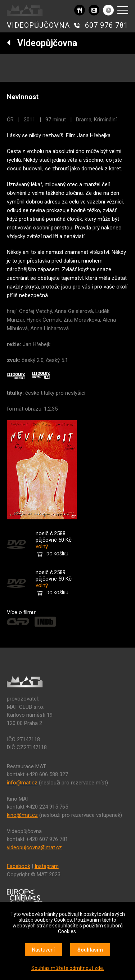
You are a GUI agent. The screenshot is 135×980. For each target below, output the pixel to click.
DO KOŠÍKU (57, 554)
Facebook (19, 866)
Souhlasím (90, 950)
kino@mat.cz (22, 815)
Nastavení (43, 950)
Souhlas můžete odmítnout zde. (68, 968)
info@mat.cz (22, 783)
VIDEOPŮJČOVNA (38, 25)
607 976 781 (107, 25)
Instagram (47, 866)
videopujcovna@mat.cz (34, 847)
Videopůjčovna (42, 43)
